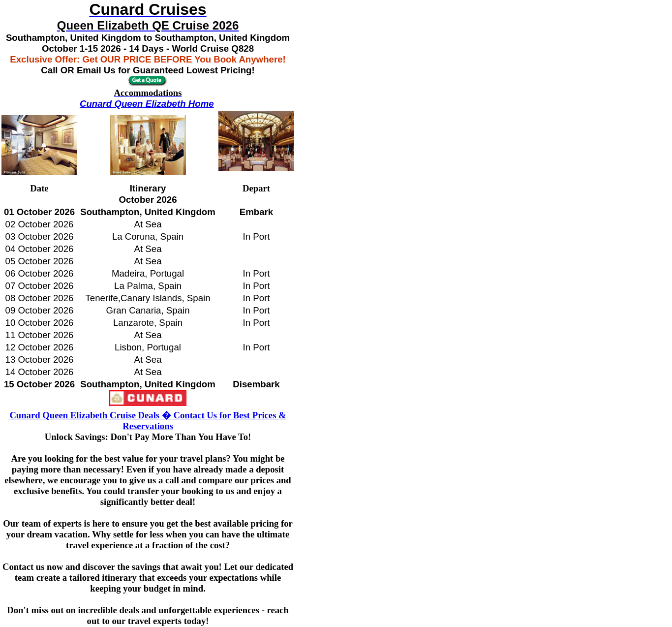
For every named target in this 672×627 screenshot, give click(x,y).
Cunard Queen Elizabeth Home (147, 104)
